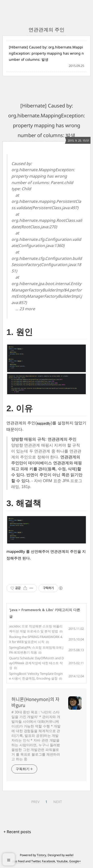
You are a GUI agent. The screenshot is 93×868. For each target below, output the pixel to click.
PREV (35, 802)
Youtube (62, 861)
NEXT (58, 802)
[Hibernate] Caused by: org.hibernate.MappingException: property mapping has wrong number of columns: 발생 (46, 53)
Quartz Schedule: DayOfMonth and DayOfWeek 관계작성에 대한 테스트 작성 (36, 663)
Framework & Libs (37, 610)
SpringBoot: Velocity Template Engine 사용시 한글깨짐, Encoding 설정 (36, 676)
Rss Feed (18, 861)
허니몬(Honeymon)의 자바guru (35, 702)
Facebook (48, 861)
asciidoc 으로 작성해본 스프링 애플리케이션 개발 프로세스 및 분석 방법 (36, 629)
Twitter (36, 861)
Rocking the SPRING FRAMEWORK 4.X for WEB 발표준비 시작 (36, 639)
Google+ (75, 861)
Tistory (41, 855)
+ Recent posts (17, 832)
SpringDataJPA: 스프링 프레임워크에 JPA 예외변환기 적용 (36, 650)
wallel (69, 855)
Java (14, 610)
